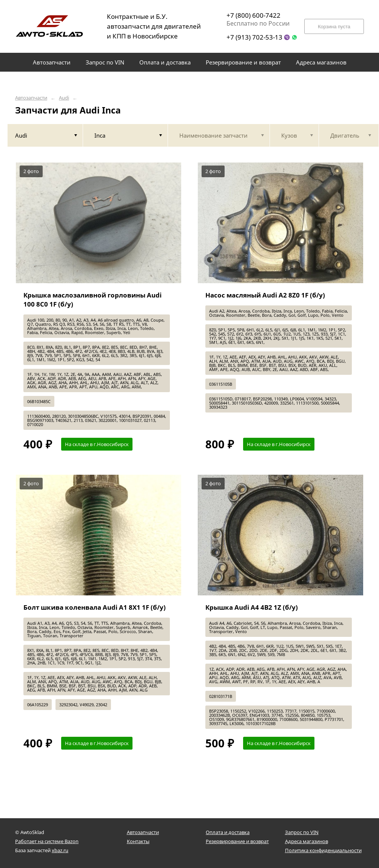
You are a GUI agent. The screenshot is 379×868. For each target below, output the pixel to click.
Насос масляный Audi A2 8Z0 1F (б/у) (265, 295)
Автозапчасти (31, 98)
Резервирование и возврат (237, 841)
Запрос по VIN (302, 832)
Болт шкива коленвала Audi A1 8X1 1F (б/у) (95, 607)
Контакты (138, 841)
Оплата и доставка (228, 832)
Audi (64, 98)
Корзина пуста (334, 27)
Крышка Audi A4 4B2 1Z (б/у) (252, 607)
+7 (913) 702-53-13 (254, 37)
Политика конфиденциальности (323, 850)
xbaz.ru (60, 850)
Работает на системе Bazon (47, 841)
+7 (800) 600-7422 (253, 15)
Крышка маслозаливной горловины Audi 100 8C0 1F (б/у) (92, 300)
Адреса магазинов (307, 841)
